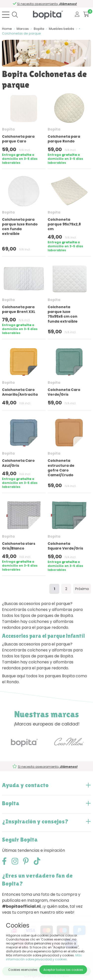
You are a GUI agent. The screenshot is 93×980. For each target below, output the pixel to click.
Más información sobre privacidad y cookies (44, 957)
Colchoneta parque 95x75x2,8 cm (64, 224)
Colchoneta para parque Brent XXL (19, 309)
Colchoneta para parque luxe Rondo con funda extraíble (20, 227)
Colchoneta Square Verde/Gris (65, 546)
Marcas (23, 29)
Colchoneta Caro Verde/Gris (64, 392)
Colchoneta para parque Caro (18, 139)
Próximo (82, 589)
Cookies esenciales (23, 970)
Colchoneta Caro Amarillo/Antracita (20, 392)
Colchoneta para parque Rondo (64, 139)
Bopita (39, 29)
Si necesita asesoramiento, (47, 4)
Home (7, 29)
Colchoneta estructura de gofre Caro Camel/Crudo (61, 468)
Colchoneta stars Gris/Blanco (19, 546)
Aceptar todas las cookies (63, 970)
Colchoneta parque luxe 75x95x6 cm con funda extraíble (63, 314)
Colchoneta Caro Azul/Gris (18, 463)
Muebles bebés (62, 29)
